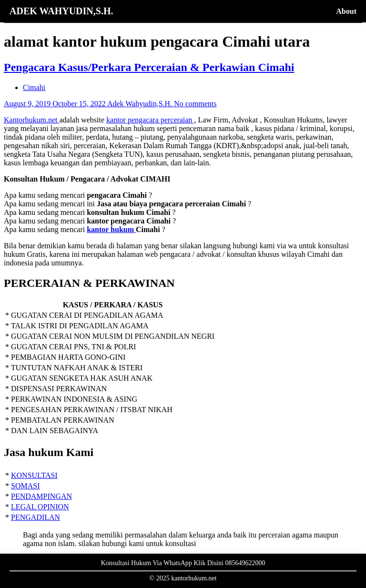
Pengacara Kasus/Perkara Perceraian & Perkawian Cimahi (149, 67)
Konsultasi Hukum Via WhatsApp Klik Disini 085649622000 (183, 563)
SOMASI (25, 486)
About (346, 11)
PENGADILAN (36, 517)
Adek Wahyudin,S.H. (141, 104)
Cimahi (34, 87)
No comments (195, 104)
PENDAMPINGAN (41, 496)
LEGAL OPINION (40, 507)
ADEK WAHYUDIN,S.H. (61, 11)
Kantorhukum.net (31, 120)
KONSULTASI (34, 475)
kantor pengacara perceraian (150, 120)
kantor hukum (111, 229)
